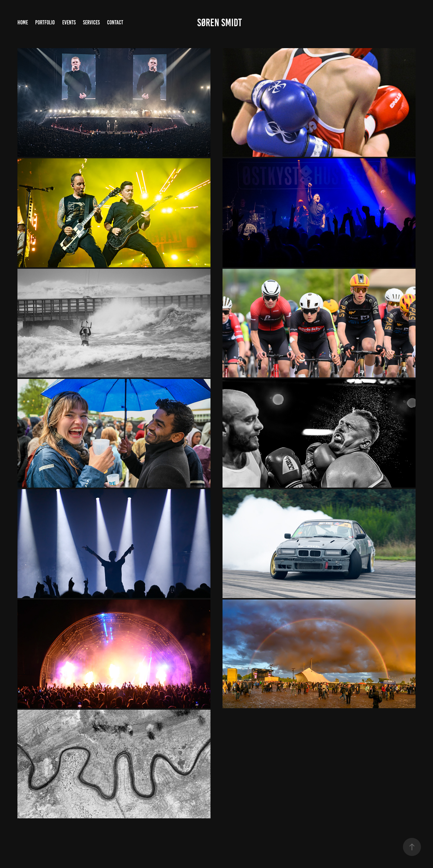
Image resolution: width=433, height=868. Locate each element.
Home (23, 22)
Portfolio (45, 22)
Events (69, 22)
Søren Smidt (220, 23)
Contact (115, 22)
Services (91, 22)
